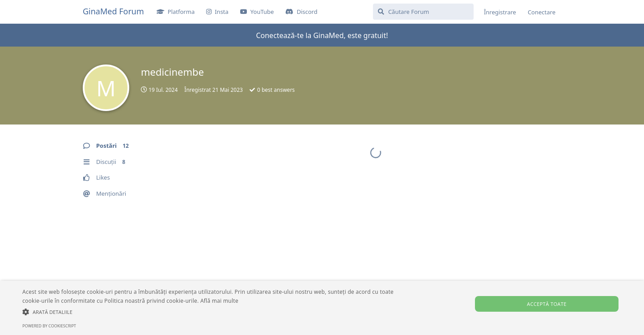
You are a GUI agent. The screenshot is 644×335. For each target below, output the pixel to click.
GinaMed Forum (113, 11)
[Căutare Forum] (423, 12)
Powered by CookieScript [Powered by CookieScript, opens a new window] (49, 326)
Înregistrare (500, 12)
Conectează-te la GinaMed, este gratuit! (322, 35)
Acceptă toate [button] (547, 304)
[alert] (322, 308)
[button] (217, 312)
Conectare (542, 12)
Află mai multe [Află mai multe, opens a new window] (219, 301)
